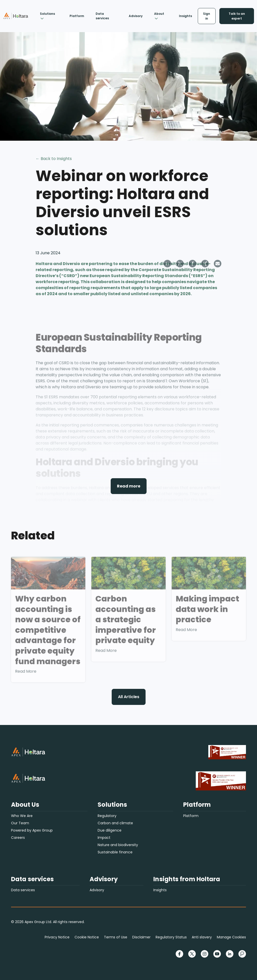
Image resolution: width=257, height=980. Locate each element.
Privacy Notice (57, 937)
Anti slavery (202, 937)
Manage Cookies (231, 937)
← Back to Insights (54, 159)
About (159, 15)
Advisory (136, 16)
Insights (185, 16)
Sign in (207, 16)
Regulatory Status (171, 937)
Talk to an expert (237, 16)
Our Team (20, 823)
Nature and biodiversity (118, 845)
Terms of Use (116, 937)
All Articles (129, 697)
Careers (18, 838)
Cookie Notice (87, 937)
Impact (104, 838)
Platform (77, 16)
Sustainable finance (115, 852)
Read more (129, 486)
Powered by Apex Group (32, 830)
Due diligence (110, 830)
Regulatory (107, 816)
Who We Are (22, 816)
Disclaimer (141, 937)
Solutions (47, 15)
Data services (102, 16)
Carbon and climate (115, 823)
